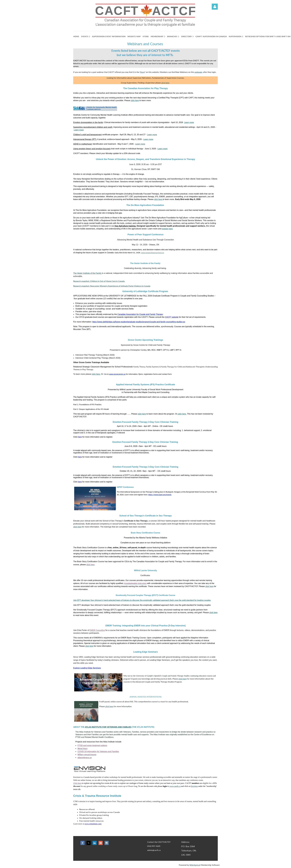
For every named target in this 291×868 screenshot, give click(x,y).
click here (165, 83)
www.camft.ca (175, 786)
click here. (96, 374)
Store (142, 72)
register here (167, 229)
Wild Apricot (195, 865)
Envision (194, 786)
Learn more (189, 122)
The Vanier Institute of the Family (88, 273)
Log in (215, 7)
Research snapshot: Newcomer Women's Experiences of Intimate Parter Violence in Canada (112, 286)
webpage (198, 72)
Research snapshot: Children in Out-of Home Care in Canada (99, 281)
